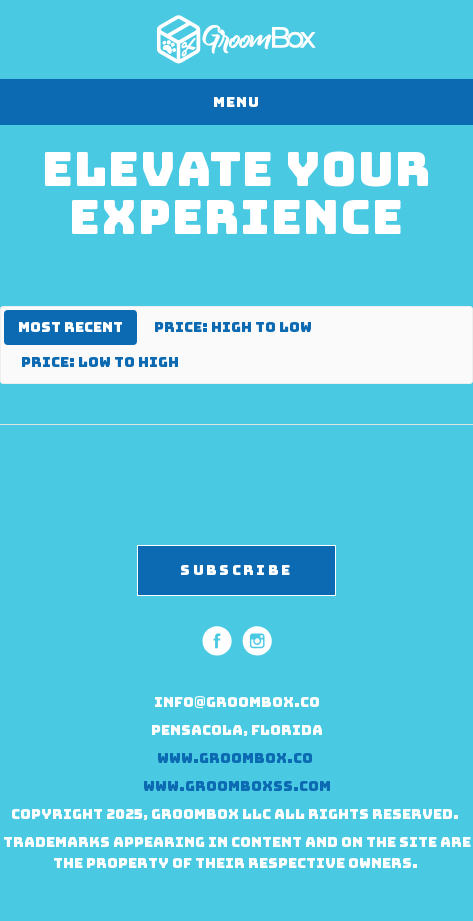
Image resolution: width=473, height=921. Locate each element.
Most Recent (70, 327)
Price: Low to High (100, 362)
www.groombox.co (236, 758)
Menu (236, 102)
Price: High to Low (233, 327)
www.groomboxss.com (237, 786)
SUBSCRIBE (236, 570)
